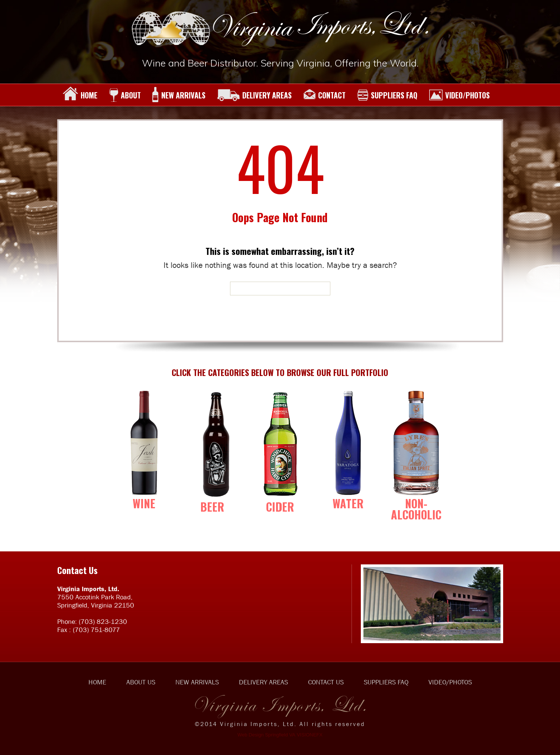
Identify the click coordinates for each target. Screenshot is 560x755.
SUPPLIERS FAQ (387, 95)
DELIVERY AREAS (254, 95)
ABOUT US (141, 682)
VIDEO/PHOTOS (459, 95)
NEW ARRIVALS (179, 95)
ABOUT (125, 95)
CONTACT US (326, 682)
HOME (80, 95)
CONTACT (324, 95)
